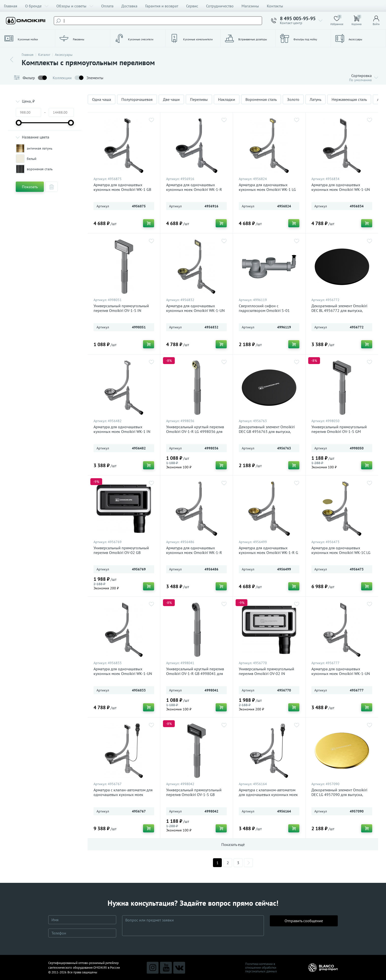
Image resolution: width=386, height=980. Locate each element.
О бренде (37, 6)
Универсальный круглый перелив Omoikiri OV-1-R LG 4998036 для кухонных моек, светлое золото (195, 432)
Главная (11, 6)
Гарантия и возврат (162, 6)
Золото (293, 99)
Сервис (192, 6)
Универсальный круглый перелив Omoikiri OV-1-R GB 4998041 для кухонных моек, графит (195, 674)
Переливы (199, 99)
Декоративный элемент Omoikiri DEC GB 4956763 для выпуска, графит (267, 432)
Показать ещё (233, 844)
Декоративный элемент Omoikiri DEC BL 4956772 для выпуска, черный (339, 311)
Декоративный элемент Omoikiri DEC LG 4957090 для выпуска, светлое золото (339, 795)
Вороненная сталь (261, 99)
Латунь (315, 99)
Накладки (227, 99)
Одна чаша (102, 99)
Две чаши (171, 99)
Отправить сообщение (304, 926)
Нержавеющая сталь (349, 99)
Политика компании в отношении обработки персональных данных (261, 968)
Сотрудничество (220, 6)
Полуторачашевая (137, 99)
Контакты (275, 6)
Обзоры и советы (75, 6)
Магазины (250, 6)
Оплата (107, 6)
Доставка (129, 6)
